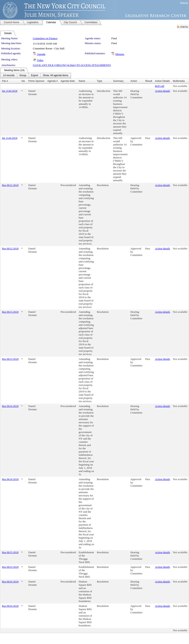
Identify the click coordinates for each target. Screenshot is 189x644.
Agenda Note (68, 81)
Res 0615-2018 (10, 552)
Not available (180, 86)
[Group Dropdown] (23, 76)
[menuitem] (9, 76)
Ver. (23, 81)
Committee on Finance (45, 38)
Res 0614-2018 (10, 406)
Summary (118, 81)
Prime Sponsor (36, 81)
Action (134, 81)
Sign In (184, 3)
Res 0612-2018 (10, 185)
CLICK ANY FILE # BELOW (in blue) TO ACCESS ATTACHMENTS (72, 65)
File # (5, 81)
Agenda (41, 54)
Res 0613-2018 (10, 312)
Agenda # (52, 81)
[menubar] (36, 76)
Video (40, 60)
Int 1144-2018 (10, 91)
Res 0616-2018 (10, 582)
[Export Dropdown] (35, 76)
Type (100, 81)
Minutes (120, 54)
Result (149, 81)
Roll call (160, 86)
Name (82, 81)
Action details (162, 91)
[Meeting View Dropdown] (56, 76)
